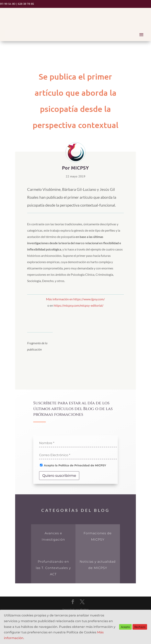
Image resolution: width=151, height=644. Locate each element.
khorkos (84, 609)
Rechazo (140, 627)
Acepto (125, 627)
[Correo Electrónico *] (78, 455)
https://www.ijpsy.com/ (89, 299)
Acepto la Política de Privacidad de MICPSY (73, 465)
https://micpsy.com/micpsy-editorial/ (79, 305)
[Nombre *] (78, 443)
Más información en (60, 299)
